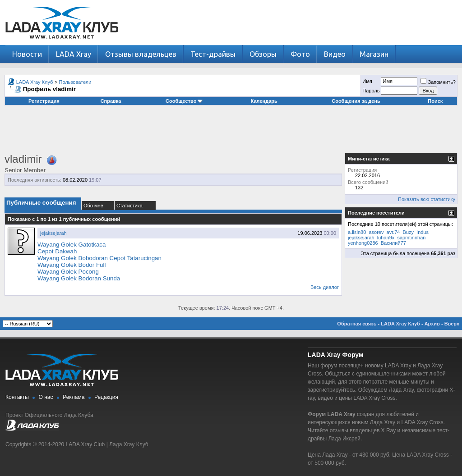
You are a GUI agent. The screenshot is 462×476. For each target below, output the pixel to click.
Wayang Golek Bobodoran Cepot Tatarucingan (99, 258)
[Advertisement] (231, 133)
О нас (46, 397)
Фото (300, 54)
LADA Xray (74, 54)
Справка (111, 101)
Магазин (374, 54)
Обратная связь (357, 324)
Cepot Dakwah (57, 251)
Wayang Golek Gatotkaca (72, 245)
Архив (432, 324)
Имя (367, 81)
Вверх (452, 324)
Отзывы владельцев (141, 54)
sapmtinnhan (411, 238)
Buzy (408, 232)
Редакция (106, 397)
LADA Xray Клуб (35, 82)
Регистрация (44, 101)
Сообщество (184, 101)
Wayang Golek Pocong (68, 272)
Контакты (17, 397)
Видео (335, 54)
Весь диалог (325, 287)
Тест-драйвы (213, 54)
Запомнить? (438, 82)
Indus (423, 232)
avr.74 (393, 232)
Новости (27, 54)
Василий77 (393, 243)
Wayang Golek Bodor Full (72, 265)
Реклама (74, 397)
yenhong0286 (363, 243)
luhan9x (386, 238)
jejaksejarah (53, 233)
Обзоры (263, 54)
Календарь (264, 101)
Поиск (435, 101)
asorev (376, 232)
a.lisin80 (357, 232)
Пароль (371, 91)
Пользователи (75, 82)
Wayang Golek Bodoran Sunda (79, 278)
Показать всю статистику (427, 199)
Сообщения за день (356, 101)
